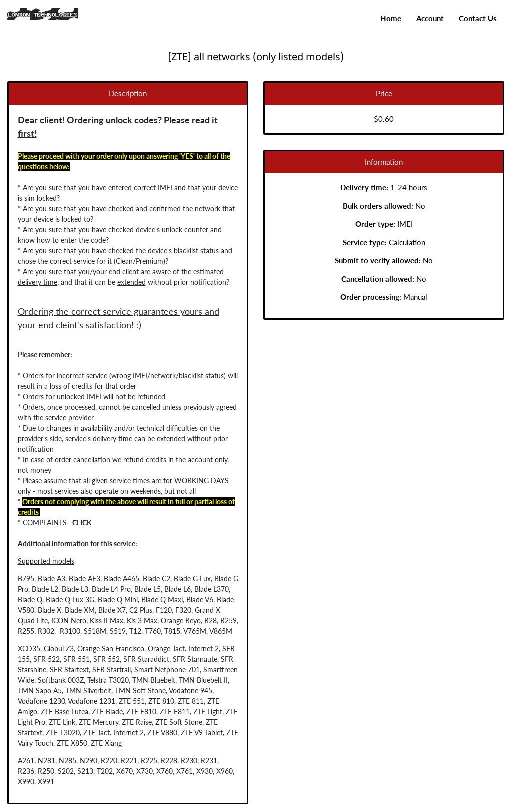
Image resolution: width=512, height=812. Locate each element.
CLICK (78, 523)
